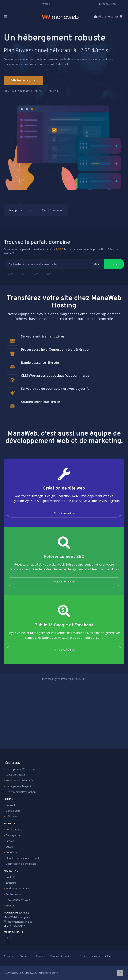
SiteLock (10, 841)
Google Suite (13, 811)
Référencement (15, 894)
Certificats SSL (14, 829)
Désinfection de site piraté (21, 864)
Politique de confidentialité (95, 956)
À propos (9, 956)
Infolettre (11, 883)
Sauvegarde (13, 835)
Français (47, 4)
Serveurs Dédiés (15, 775)
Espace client (110, 4)
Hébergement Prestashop (21, 792)
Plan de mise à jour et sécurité (23, 858)
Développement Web (18, 900)
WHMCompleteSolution (72, 679)
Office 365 (11, 816)
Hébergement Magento (19, 786)
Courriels (11, 805)
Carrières (25, 956)
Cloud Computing (53, 210)
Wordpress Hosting (20, 210)
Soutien (10, 906)
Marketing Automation (18, 888)
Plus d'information (64, 513)
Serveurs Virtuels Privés (20, 780)
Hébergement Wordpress (20, 769)
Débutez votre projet (24, 80)
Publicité (11, 877)
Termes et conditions (62, 956)
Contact (40, 956)
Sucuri (9, 847)
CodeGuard (12, 852)
